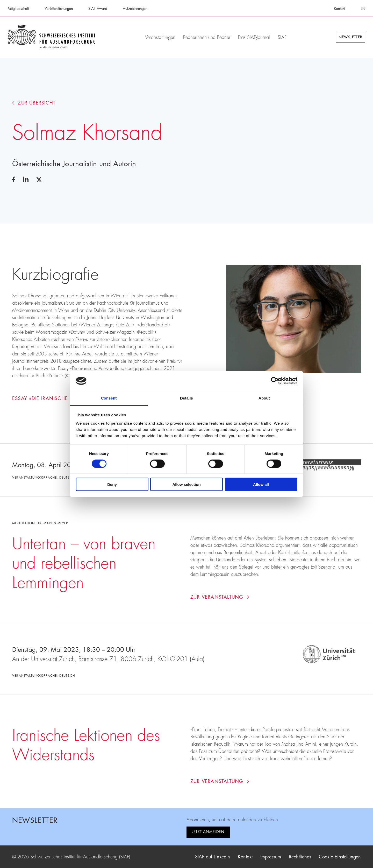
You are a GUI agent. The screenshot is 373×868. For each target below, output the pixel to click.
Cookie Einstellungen (340, 857)
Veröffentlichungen (59, 9)
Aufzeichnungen (135, 9)
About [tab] (264, 398)
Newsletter (351, 37)
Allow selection (186, 484)
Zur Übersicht (34, 103)
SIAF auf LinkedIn (213, 857)
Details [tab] (187, 398)
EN (363, 9)
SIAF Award (98, 9)
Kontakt (339, 9)
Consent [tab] (109, 398)
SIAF (282, 37)
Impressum (271, 857)
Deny (112, 484)
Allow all (261, 484)
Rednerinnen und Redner (207, 37)
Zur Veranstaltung (220, 597)
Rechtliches (300, 857)
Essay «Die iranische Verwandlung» (65, 398)
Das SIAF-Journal (254, 37)
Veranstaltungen (160, 37)
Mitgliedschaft (18, 9)
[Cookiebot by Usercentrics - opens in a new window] (275, 381)
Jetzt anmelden (208, 832)
